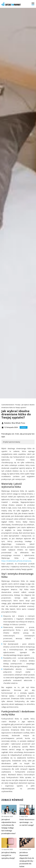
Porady (24, 427)
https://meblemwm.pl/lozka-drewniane (16, 561)
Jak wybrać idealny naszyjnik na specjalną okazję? (9, 855)
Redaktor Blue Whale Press (15, 423)
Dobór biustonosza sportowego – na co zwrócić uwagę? (27, 822)
